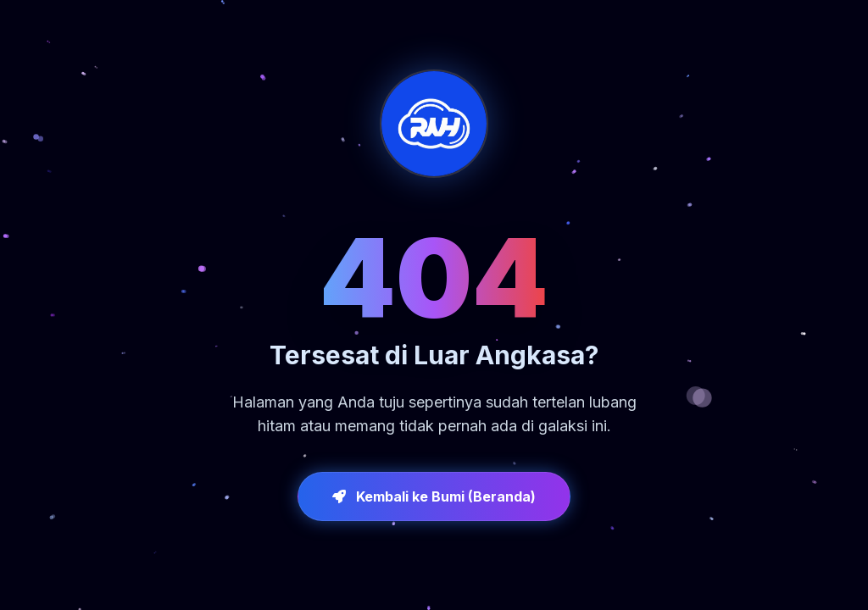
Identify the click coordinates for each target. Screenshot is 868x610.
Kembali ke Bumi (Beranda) (434, 496)
